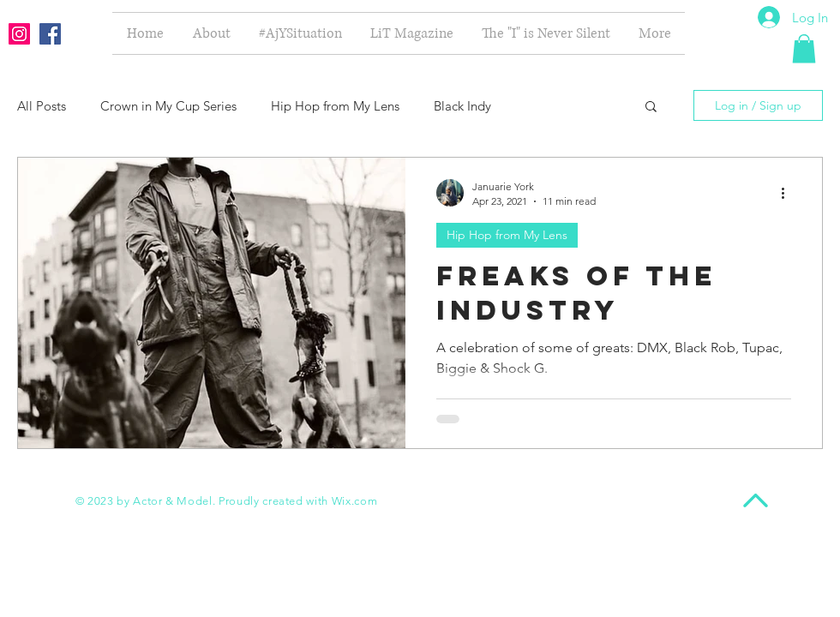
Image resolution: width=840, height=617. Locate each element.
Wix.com (355, 501)
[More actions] (789, 193)
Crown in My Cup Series (168, 106)
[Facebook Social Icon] (50, 34)
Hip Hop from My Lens (335, 106)
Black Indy (462, 106)
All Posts (42, 106)
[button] (804, 48)
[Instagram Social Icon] (19, 34)
